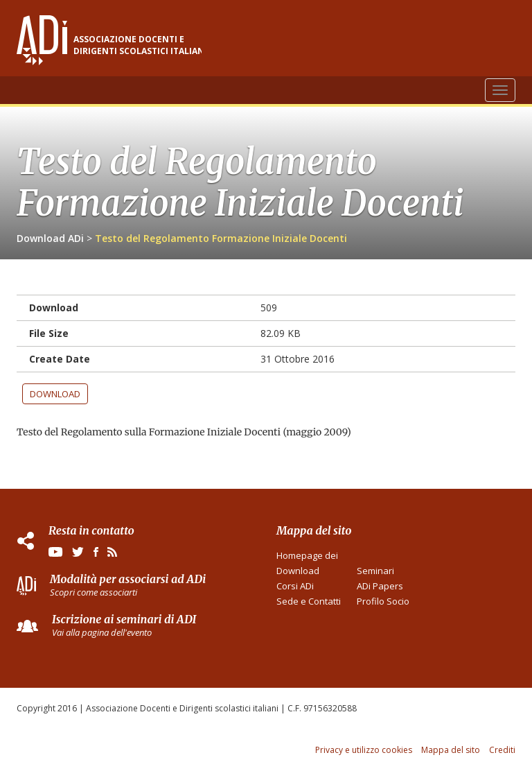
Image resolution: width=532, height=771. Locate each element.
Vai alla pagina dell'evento (102, 632)
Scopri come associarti (94, 592)
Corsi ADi (295, 586)
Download (55, 394)
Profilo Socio (383, 601)
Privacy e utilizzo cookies (364, 750)
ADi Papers (380, 586)
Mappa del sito (451, 750)
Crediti (502, 750)
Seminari (375, 571)
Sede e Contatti (309, 601)
